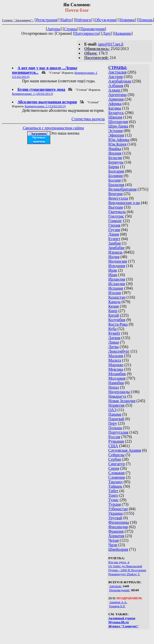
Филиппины (119, 522)
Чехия (114, 540)
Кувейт (114, 333)
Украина (116, 513)
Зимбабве (117, 248)
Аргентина (118, 95)
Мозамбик (117, 374)
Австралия (117, 72)
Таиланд (116, 482)
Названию (123, 33)
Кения (114, 306)
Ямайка (115, 149)
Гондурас (116, 216)
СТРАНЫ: (118, 68)
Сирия (114, 468)
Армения (116, 99)
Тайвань (115, 486)
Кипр (113, 311)
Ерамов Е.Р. (117, 606)
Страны (70, 29)
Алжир (115, 90)
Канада (114, 302)
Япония (115, 153)
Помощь (146, 20)
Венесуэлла (118, 198)
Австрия (116, 77)
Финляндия (118, 527)
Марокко (116, 365)
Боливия (116, 176)
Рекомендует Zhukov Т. (124, 574)
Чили (113, 545)
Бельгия (115, 158)
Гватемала (117, 212)
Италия (115, 293)
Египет (114, 239)
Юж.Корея (117, 144)
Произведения (93, 29)
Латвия (114, 338)
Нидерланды (119, 392)
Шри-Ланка (118, 126)
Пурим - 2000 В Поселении (127, 570)
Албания (116, 86)
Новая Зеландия (122, 401)
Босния (115, 180)
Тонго (113, 495)
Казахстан (117, 297)
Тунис (114, 500)
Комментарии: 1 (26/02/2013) (32, 94)
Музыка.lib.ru (119, 622)
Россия (114, 437)
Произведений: (120, 590)
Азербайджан (120, 81)
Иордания (117, 266)
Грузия (114, 230)
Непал (114, 387)
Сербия (115, 459)
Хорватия (116, 536)
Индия (114, 257)
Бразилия (116, 185)
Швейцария (118, 549)
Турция (115, 504)
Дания (114, 234)
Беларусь (116, 113)
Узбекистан (118, 509)
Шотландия (118, 122)
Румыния (116, 441)
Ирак (113, 270)
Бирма (114, 167)
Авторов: (115, 586)
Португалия (118, 432)
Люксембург (119, 351)
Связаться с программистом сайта (53, 128)
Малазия (116, 356)
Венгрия (116, 194)
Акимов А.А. (118, 602)
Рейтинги (83, 20)
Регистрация (47, 20)
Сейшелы (117, 455)
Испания (116, 288)
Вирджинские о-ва (124, 203)
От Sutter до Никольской (125, 566)
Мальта (115, 360)
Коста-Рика (118, 324)
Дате (106, 33)
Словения (117, 477)
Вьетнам (116, 207)
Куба (113, 329)
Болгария (116, 171)
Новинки (127, 20)
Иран (113, 275)
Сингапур (117, 464)
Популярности (86, 33)
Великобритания (123, 189)
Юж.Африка (119, 140)
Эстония (116, 131)
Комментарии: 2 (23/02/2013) (45, 106)
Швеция (115, 117)
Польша (115, 428)
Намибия (116, 383)
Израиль (116, 252)
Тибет (113, 491)
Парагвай (116, 419)
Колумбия (117, 320)
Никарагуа (117, 396)
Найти (66, 20)
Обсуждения (105, 20)
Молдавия (117, 378)
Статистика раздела (88, 119)
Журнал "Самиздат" (124, 626)
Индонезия (118, 261)
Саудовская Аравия (125, 450)
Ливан (114, 342)
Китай (114, 315)
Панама (115, 414)
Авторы (54, 29)
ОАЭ (112, 410)
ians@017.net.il (111, 44)
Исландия (117, 284)
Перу (113, 423)
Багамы (115, 108)
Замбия (115, 243)
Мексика (116, 369)
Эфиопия (116, 135)
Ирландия (117, 279)
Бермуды (116, 162)
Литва (114, 347)
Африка (115, 104)
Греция (114, 225)
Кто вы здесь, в (119, 562)
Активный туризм (122, 618)
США (113, 446)
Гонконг (115, 221)
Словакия (117, 473)
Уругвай (115, 518)
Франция (116, 531)
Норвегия (117, 405)
